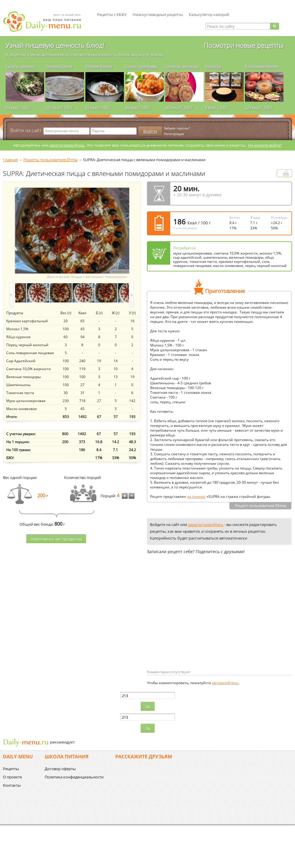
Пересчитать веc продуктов (56, 539)
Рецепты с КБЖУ (112, 14)
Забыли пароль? (177, 128)
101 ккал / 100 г (59, 107)
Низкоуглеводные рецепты (158, 14)
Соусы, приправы (141, 66)
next (132, 295)
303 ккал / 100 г (179, 107)
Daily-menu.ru (46, 21)
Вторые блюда (99, 66)
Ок (148, 707)
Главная (10, 160)
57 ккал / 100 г (98, 107)
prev (11, 295)
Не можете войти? (265, 145)
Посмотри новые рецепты (244, 45)
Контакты (12, 785)
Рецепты (11, 769)
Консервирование (262, 66)
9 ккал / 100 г (217, 107)
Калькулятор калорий (209, 14)
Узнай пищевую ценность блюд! (55, 45)
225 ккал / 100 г (259, 107)
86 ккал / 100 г (138, 107)
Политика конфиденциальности (74, 777)
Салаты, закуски (20, 66)
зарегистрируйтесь (67, 145)
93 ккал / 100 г (18, 107)
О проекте (12, 777)
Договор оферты (60, 769)
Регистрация (174, 134)
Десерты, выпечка (182, 66)
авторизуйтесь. (225, 683)
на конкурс (196, 497)
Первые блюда (59, 66)
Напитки (213, 66)
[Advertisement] (197, 621)
